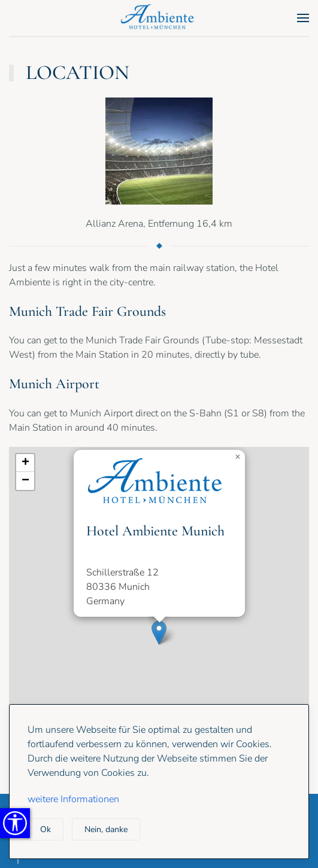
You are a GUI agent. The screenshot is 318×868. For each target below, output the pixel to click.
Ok (46, 829)
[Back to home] (159, 18)
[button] (303, 18)
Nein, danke (106, 829)
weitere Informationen (73, 799)
